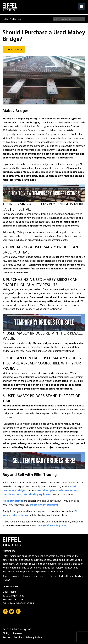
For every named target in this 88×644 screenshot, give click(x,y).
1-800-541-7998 (25, 604)
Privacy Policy (34, 637)
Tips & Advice (14, 50)
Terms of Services (13, 637)
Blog (6, 19)
